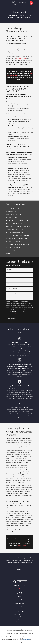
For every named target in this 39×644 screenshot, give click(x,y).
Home (19, 596)
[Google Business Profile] (19, 589)
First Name (9, 269)
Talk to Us (19, 570)
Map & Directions (20, 621)
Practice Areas (19, 603)
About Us (19, 600)
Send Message (12, 319)
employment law (21, 58)
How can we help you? (12, 293)
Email (8, 284)
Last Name (9, 274)
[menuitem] (13, 208)
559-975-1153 (19, 585)
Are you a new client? (12, 288)
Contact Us (20, 607)
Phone (8, 279)
